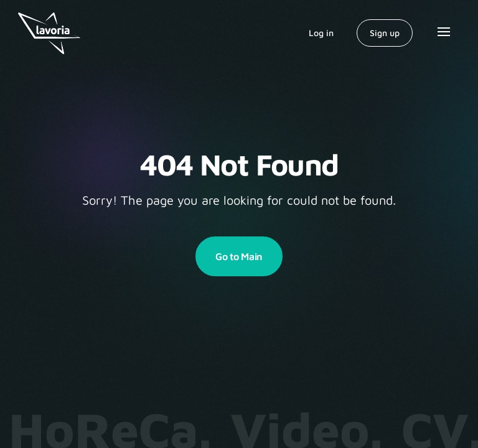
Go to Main (239, 256)
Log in (321, 33)
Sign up (385, 33)
